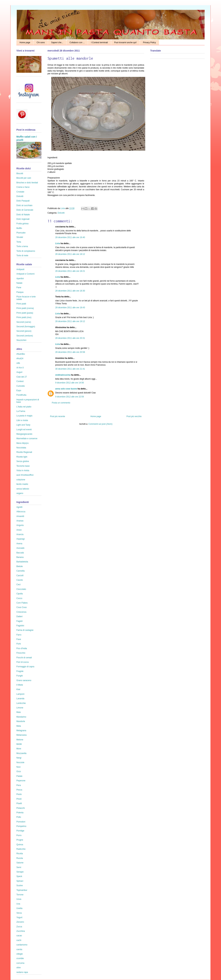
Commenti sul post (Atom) (100, 424)
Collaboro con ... (77, 43)
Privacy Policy (149, 43)
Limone (20, 708)
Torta (19, 242)
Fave (19, 639)
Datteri (19, 616)
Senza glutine (23, 461)
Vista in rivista (23, 470)
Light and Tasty (23, 425)
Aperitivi (20, 279)
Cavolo (20, 580)
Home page (25, 43)
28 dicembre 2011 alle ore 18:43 (70, 308)
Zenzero (20, 922)
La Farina (21, 411)
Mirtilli (19, 744)
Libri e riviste (22, 420)
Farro (19, 635)
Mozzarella (21, 753)
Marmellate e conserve (27, 439)
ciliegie (20, 954)
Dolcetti (61, 213)
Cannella (20, 571)
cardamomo (22, 945)
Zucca (19, 927)
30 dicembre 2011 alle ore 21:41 (70, 369)
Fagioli (19, 621)
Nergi (19, 758)
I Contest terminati (99, 43)
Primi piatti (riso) (24, 317)
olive (19, 968)
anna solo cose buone (66, 389)
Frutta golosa (22, 224)
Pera (19, 785)
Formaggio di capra (25, 667)
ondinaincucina (63, 375)
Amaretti (20, 516)
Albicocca (21, 512)
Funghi (20, 676)
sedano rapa (22, 972)
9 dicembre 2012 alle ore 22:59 (69, 397)
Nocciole (20, 762)
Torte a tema (22, 246)
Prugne (20, 840)
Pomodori (21, 822)
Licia (63, 208)
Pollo (19, 817)
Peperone (21, 781)
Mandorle (21, 721)
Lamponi (20, 694)
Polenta (20, 813)
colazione (21, 480)
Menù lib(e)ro (23, 443)
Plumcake (21, 233)
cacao (19, 936)
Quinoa (20, 845)
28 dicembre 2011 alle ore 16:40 (70, 237)
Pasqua (20, 292)
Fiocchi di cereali (24, 658)
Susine (20, 885)
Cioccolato (21, 589)
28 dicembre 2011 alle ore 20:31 (70, 338)
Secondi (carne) (24, 322)
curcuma (20, 963)
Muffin (19, 228)
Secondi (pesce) (24, 331)
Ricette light (22, 457)
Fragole (20, 671)
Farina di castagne (25, 630)
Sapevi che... (57, 43)
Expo (19, 390)
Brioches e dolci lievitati (27, 183)
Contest (20, 381)
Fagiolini (20, 626)
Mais (19, 712)
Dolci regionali (23, 219)
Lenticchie (21, 703)
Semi (19, 867)
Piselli (19, 803)
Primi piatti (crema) (25, 308)
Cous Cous (21, 607)
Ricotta (20, 854)
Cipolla (20, 594)
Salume (20, 863)
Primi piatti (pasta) (25, 313)
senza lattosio (23, 489)
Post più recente (58, 416)
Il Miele (20, 685)
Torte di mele (22, 256)
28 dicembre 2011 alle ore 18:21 (70, 271)
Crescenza (21, 612)
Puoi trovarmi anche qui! (125, 43)
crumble (20, 958)
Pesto (19, 794)
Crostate (20, 192)
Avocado (20, 548)
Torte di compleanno (26, 251)
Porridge (20, 831)
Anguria (20, 525)
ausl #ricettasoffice (25, 475)
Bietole (20, 566)
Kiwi (18, 689)
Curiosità (20, 386)
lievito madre (22, 484)
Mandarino (21, 717)
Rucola (20, 858)
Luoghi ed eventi (24, 430)
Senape (20, 872)
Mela (19, 726)
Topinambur (22, 890)
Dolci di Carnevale (25, 210)
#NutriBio (21, 354)
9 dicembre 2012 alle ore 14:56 (69, 383)
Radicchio (21, 849)
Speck (19, 876)
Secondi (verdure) (25, 336)
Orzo (19, 771)
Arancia (20, 534)
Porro (19, 835)
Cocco (19, 598)
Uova (19, 899)
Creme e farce (23, 187)
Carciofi (20, 576)
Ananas (20, 521)
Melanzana (21, 735)
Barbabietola (22, 562)
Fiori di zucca (23, 662)
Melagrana (21, 731)
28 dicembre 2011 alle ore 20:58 (70, 352)
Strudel (20, 237)
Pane (19, 288)
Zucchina (21, 931)
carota (19, 949)
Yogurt (19, 917)
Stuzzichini (21, 340)
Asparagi (20, 539)
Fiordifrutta (21, 395)
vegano (20, 493)
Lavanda (20, 699)
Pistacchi (21, 808)
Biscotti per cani (24, 178)
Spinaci (20, 881)
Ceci (18, 585)
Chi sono (41, 43)
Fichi (19, 644)
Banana (20, 557)
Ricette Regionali (24, 452)
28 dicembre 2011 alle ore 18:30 (70, 291)
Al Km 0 (20, 368)
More (19, 749)
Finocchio (21, 653)
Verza (19, 913)
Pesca (19, 790)
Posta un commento (61, 403)
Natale (19, 283)
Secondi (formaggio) (26, 327)
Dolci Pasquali (23, 201)
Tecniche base (23, 466)
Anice (19, 530)
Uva (18, 904)
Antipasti (20, 269)
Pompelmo (21, 826)
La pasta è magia (24, 416)
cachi (19, 940)
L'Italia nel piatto (24, 407)
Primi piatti (21, 304)
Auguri (19, 372)
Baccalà (20, 553)
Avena (19, 544)
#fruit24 (20, 359)
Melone (20, 740)
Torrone (20, 895)
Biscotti (20, 173)
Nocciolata (21, 448)
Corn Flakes (22, 603)
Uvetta (19, 908)
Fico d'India (22, 648)
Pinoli (19, 799)
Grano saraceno (24, 680)
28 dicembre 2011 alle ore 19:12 (70, 321)
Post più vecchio (134, 416)
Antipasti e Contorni (25, 274)
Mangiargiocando (24, 434)
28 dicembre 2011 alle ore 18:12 (70, 254)
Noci (18, 767)
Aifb (18, 363)
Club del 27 (22, 377)
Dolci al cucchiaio (24, 205)
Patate (19, 776)
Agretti (19, 507)
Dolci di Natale (23, 215)
